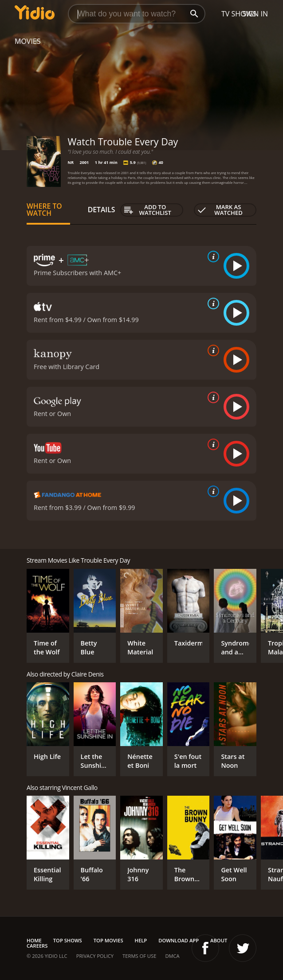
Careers (37, 946)
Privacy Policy (95, 956)
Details (102, 210)
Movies (28, 41)
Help (141, 940)
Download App (179, 940)
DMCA (172, 956)
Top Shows (68, 940)
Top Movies (108, 940)
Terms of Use (139, 956)
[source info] (212, 257)
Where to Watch (44, 210)
